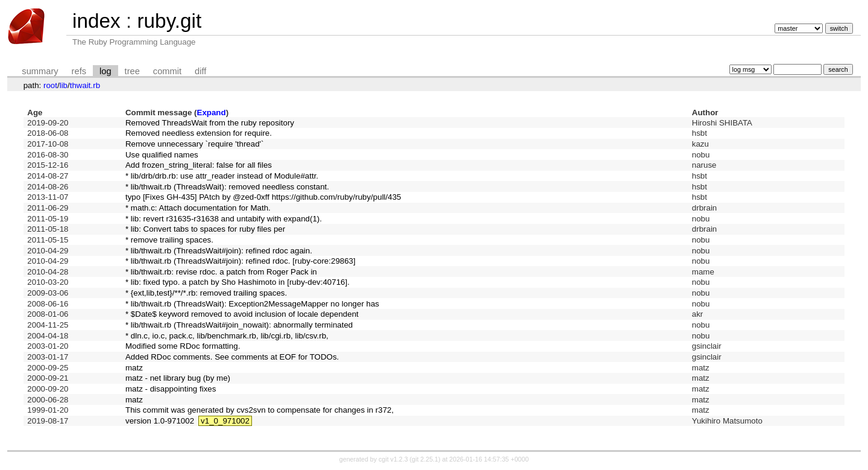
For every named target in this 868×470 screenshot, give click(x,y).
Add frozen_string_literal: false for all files (199, 165)
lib (64, 85)
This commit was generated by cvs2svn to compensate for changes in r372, (259, 410)
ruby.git (169, 21)
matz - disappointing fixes (171, 389)
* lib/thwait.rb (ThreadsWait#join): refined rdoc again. (219, 251)
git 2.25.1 (425, 459)
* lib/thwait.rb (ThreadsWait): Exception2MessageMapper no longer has (252, 304)
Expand (212, 113)
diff (200, 71)
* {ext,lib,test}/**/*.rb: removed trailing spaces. (206, 293)
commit (167, 71)
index (96, 21)
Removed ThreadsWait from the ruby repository (210, 123)
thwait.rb (85, 85)
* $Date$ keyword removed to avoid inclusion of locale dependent (242, 314)
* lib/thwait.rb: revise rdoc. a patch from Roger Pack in (221, 272)
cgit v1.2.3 (393, 459)
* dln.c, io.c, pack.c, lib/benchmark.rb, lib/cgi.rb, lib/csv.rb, (227, 336)
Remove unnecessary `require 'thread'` (195, 144)
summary (40, 71)
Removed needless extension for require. (199, 133)
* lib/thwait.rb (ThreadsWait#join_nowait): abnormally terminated (239, 325)
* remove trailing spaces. (169, 240)
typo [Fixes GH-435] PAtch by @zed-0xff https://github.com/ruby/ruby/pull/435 (263, 197)
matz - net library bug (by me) (178, 378)
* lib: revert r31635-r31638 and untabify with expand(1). (224, 219)
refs (79, 71)
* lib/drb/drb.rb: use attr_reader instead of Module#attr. (222, 176)
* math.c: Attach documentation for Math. (198, 208)
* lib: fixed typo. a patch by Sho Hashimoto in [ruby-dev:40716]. (237, 282)
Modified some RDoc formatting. (183, 346)
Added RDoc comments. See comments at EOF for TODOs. (232, 357)
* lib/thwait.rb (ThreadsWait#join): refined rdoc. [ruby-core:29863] (241, 261)
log (105, 71)
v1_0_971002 (225, 421)
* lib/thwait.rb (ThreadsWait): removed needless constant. (227, 187)
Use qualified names (162, 155)
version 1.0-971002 (160, 421)
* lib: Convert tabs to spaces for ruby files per (205, 229)
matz (134, 368)
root (50, 85)
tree (132, 71)
